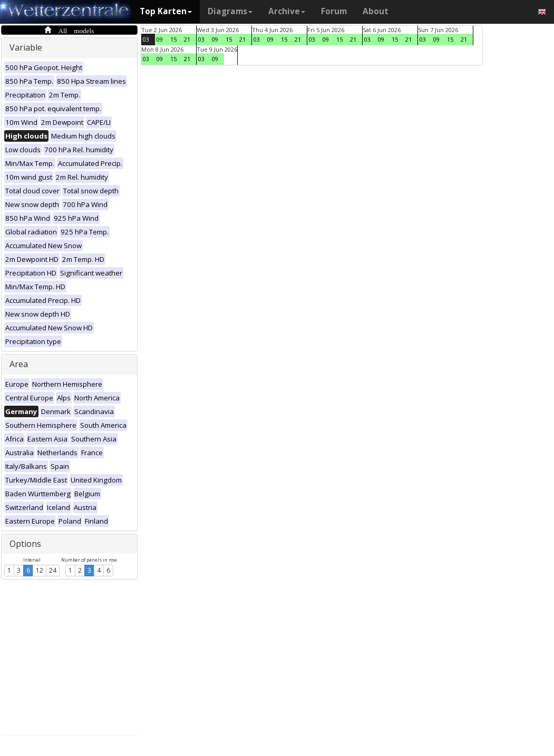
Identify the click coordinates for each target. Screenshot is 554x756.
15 (173, 39)
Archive (287, 11)
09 (160, 39)
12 (40, 570)
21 (187, 39)
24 (53, 570)
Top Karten (166, 11)
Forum (334, 11)
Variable (26, 47)
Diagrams (230, 11)
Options (25, 544)
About (376, 11)
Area (19, 364)
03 (146, 39)
